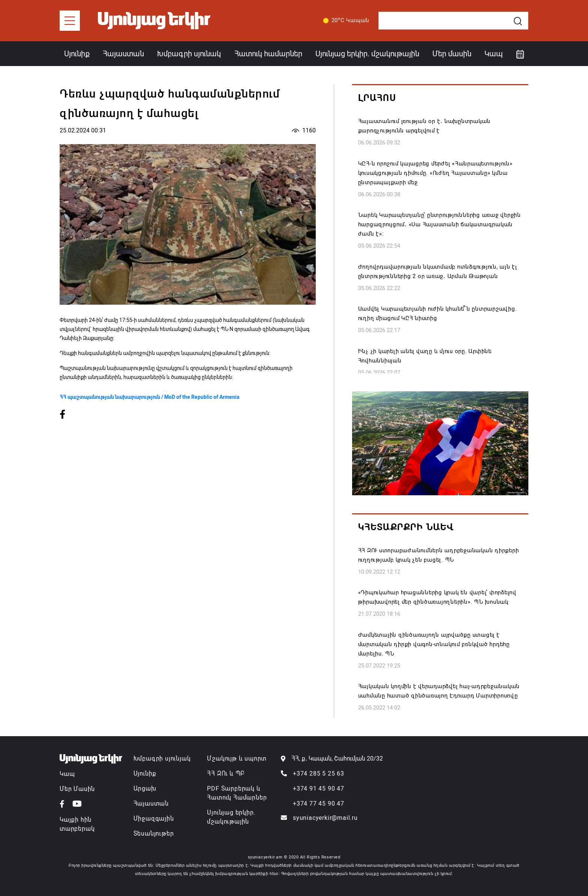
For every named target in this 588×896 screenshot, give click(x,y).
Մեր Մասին (77, 789)
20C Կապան (345, 21)
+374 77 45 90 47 (319, 804)
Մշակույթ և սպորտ (237, 758)
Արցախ (145, 789)
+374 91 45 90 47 (319, 789)
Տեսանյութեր (154, 834)
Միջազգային (154, 819)
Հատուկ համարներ (268, 54)
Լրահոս (377, 98)
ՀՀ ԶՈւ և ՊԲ (226, 773)
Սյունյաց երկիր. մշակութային (367, 54)
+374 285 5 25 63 (319, 773)
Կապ (494, 54)
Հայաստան (123, 54)
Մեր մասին (452, 54)
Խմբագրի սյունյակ (162, 758)
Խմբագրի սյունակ (189, 54)
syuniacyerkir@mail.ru (325, 818)
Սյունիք (77, 54)
